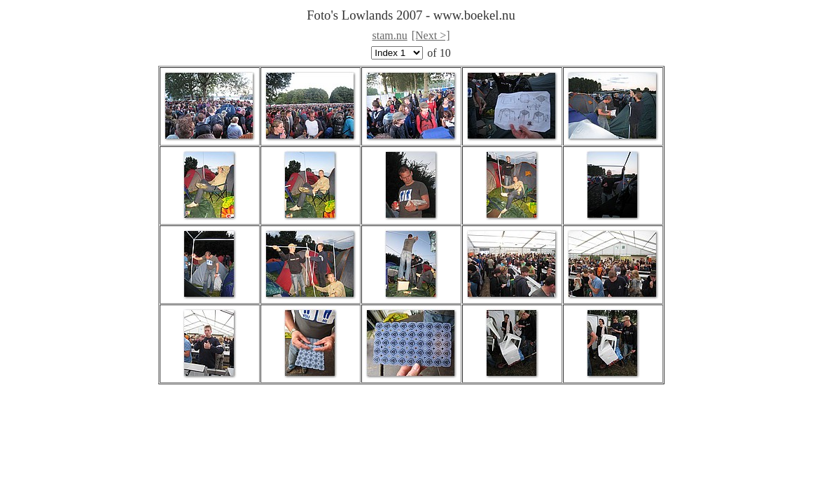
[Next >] (431, 35)
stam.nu (390, 35)
